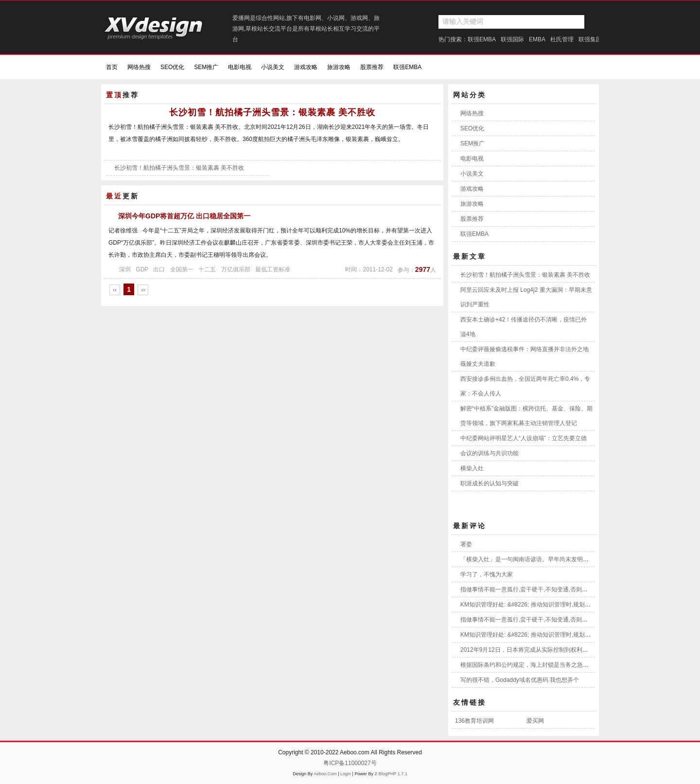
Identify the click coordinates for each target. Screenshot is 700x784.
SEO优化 (172, 67)
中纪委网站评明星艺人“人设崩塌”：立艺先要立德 (524, 438)
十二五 (207, 269)
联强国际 (512, 39)
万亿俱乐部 (236, 269)
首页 (112, 67)
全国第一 (182, 269)
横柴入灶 (472, 468)
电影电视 (240, 67)
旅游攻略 (339, 67)
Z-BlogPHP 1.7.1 (391, 774)
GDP (142, 269)
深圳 (125, 269)
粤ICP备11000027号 (350, 763)
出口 (159, 269)
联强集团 (590, 39)
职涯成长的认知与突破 (490, 483)
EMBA (537, 39)
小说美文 (273, 67)
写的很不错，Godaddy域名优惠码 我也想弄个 (520, 680)
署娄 (466, 544)
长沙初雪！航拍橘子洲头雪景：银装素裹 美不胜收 (272, 112)
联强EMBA (482, 39)
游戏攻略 (306, 67)
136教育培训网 (474, 721)
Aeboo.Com (325, 774)
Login (346, 774)
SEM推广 (206, 67)
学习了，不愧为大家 (487, 574)
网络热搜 (139, 67)
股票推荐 (372, 67)
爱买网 (535, 721)
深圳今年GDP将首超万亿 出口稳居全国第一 (184, 216)
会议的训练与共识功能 (490, 453)
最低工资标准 (273, 269)
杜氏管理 (562, 39)
